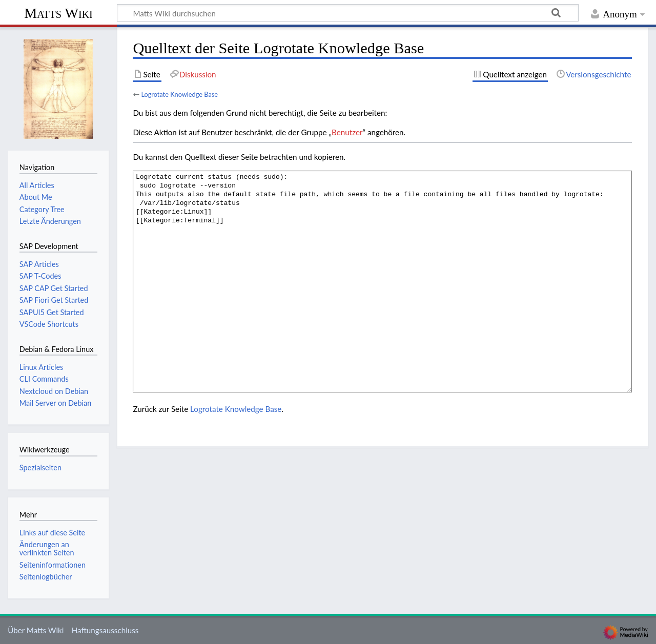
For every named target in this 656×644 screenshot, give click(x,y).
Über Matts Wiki (36, 630)
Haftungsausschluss (105, 630)
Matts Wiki (58, 13)
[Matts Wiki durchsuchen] (348, 13)
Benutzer (347, 132)
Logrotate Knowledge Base (179, 94)
